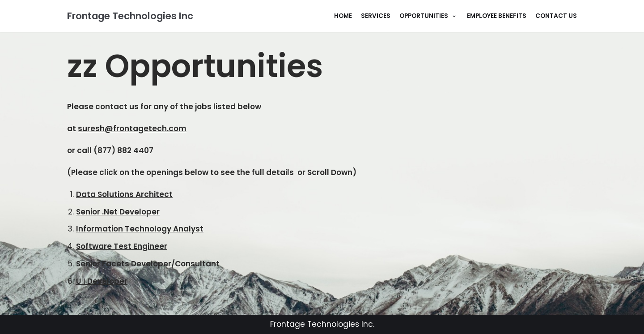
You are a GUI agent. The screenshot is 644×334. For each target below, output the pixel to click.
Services (376, 16)
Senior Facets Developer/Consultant (149, 264)
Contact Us (556, 16)
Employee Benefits (497, 16)
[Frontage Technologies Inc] (130, 16)
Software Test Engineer (122, 246)
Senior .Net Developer (118, 212)
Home (343, 16)
